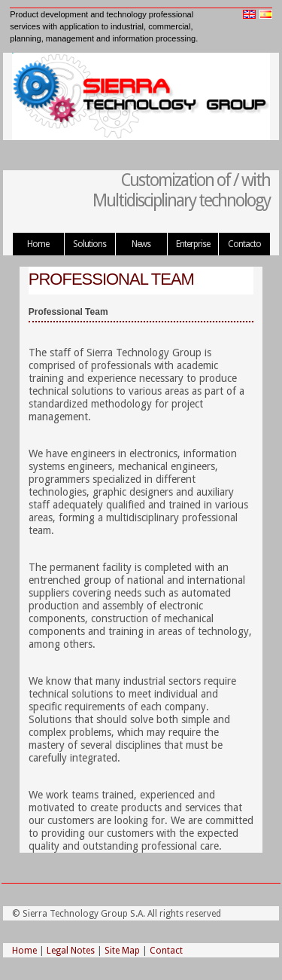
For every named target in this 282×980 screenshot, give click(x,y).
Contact (166, 951)
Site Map (122, 951)
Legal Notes (71, 951)
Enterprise (193, 244)
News (141, 244)
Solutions (89, 244)
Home (38, 244)
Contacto (244, 244)
